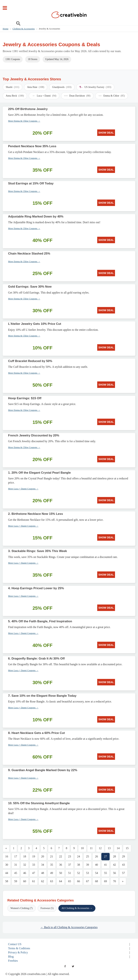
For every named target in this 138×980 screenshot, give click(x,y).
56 (114, 873)
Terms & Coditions (19, 948)
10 (82, 848)
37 (70, 865)
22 (61, 856)
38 (79, 865)
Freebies (13, 961)
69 (105, 881)
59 (16, 881)
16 (7, 856)
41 (105, 865)
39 (88, 865)
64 (61, 881)
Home (6, 29)
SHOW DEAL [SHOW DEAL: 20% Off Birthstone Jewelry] (106, 133)
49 (52, 873)
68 (96, 881)
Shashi (12, 87)
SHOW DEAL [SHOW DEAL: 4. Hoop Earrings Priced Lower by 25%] (106, 608)
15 (127, 848)
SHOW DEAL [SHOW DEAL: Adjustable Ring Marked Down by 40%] (106, 240)
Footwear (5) (47, 908)
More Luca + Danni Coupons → (23, 489)
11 (91, 848)
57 (123, 873)
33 (34, 865)
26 (96, 856)
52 (79, 873)
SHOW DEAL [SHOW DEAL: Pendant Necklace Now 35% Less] (106, 170)
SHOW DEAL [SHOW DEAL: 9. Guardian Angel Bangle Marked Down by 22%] (106, 790)
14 (118, 848)
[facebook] (65, 966)
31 (16, 865)
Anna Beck (15, 96)
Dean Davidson (77, 96)
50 (61, 873)
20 (43, 856)
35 (52, 865)
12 (100, 848)
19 (34, 856)
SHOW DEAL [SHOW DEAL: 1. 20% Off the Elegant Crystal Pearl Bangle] (106, 500)
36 (61, 865)
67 (88, 881)
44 (7, 873)
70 (114, 881)
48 (43, 873)
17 (16, 856)
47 (34, 873)
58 (7, 881)
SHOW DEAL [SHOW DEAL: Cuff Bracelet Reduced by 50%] (106, 385)
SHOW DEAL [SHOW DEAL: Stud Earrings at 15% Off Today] (106, 203)
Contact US (15, 944)
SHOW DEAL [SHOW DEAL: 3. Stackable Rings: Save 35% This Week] (106, 575)
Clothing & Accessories (24, 29)
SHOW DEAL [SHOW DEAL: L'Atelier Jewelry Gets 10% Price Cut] (106, 347)
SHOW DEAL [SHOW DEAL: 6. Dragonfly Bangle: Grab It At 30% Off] (106, 682)
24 (79, 856)
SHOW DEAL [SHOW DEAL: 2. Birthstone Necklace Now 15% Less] (106, 537)
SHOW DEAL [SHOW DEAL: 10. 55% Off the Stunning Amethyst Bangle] (106, 831)
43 (123, 865)
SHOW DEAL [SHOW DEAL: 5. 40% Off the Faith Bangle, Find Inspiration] (106, 645)
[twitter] (73, 966)
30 (7, 865)
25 (88, 856)
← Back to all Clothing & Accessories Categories (69, 927)
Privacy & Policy (18, 952)
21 (52, 856)
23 (70, 856)
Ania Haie (36, 87)
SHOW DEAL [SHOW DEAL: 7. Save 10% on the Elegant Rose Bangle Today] (106, 719)
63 (52, 881)
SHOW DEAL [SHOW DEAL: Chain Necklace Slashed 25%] (106, 273)
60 (25, 881)
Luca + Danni (44, 96)
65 (70, 881)
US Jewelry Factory (95, 87)
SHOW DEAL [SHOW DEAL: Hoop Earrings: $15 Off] (106, 422)
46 (25, 873)
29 (123, 856)
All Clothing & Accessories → (77, 908)
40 (96, 865)
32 (25, 865)
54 (96, 873)
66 (79, 881)
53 (88, 873)
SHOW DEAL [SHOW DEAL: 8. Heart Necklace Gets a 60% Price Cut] (106, 757)
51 (70, 873)
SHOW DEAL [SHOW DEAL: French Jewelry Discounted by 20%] (106, 459)
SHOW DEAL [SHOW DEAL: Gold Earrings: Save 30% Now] (106, 310)
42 (114, 865)
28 (114, 856)
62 (43, 881)
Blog (11, 957)
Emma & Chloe (111, 96)
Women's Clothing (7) (22, 908)
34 (43, 865)
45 (16, 873)
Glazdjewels (62, 87)
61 (34, 881)
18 (25, 856)
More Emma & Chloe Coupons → (24, 121)
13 (109, 848)
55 (105, 873)
